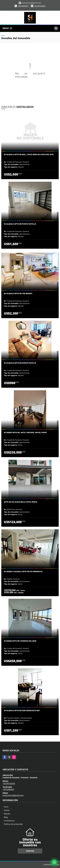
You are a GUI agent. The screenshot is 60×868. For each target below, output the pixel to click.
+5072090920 (23, 6)
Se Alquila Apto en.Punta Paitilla (20, 363)
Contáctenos (9, 821)
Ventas (7, 810)
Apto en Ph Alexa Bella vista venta (21, 502)
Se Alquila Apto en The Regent (18, 294)
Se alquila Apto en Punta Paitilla (20, 224)
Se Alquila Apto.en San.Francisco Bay (22, 711)
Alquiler (7, 814)
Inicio (3, 35)
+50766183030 (40, 6)
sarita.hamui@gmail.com (13, 795)
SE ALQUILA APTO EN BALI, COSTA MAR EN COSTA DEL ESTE (29, 155)
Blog (6, 817)
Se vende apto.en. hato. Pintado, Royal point (25, 433)
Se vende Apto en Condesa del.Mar (20, 641)
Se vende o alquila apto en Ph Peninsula (23, 572)
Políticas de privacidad (13, 824)
